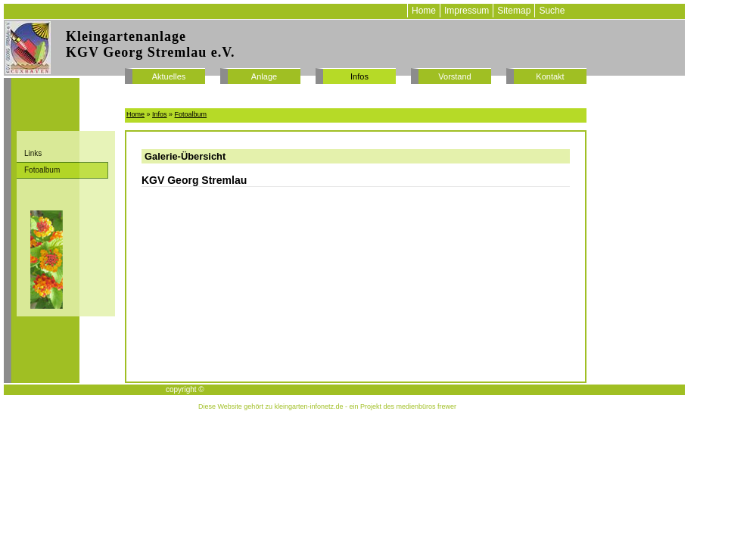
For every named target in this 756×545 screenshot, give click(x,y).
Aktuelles (169, 76)
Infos (359, 76)
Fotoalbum (42, 170)
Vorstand (454, 76)
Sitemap (514, 11)
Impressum (467, 11)
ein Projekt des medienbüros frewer (403, 406)
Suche (552, 11)
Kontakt (550, 76)
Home (424, 11)
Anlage (264, 76)
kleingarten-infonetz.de (308, 406)
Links (33, 153)
